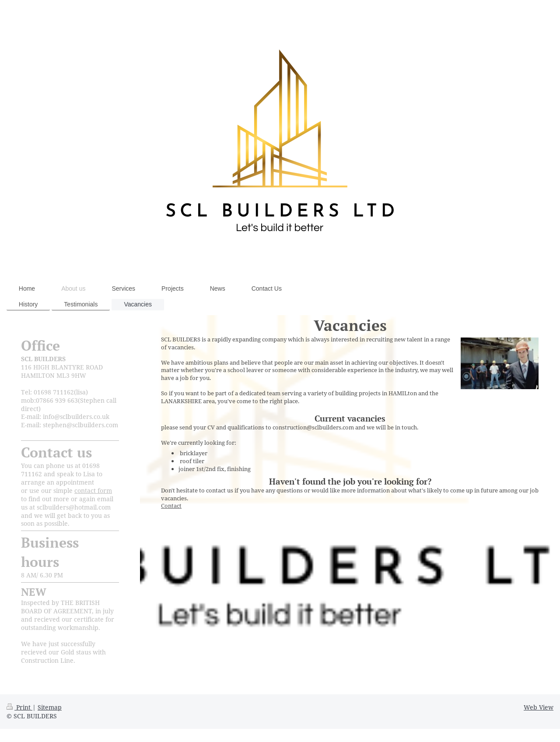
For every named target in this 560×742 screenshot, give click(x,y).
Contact (171, 506)
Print (19, 707)
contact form (93, 491)
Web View (539, 707)
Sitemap (50, 707)
